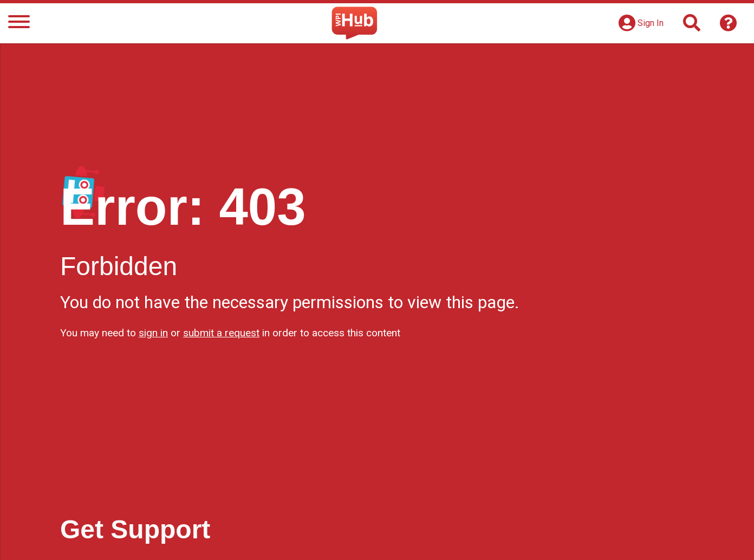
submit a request (221, 333)
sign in (153, 333)
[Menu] (19, 24)
